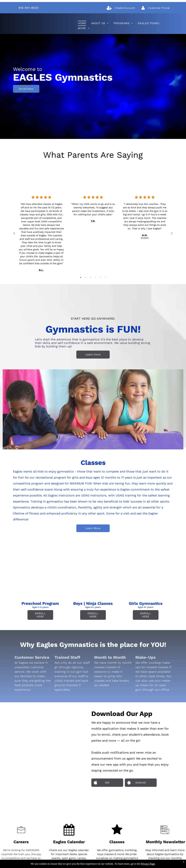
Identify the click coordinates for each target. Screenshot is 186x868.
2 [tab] (85, 277)
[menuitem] (82, 23)
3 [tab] (90, 277)
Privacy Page (148, 864)
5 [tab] (100, 277)
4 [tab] (95, 277)
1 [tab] (80, 277)
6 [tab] (105, 277)
